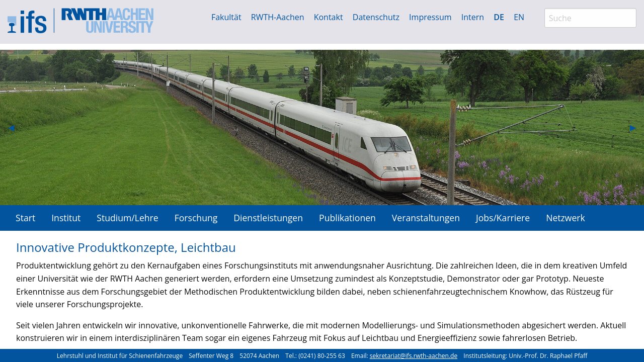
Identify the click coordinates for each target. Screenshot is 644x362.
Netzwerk (566, 218)
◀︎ (15, 127)
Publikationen (347, 218)
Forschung (196, 218)
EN (519, 17)
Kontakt (329, 17)
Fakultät (226, 17)
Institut (66, 218)
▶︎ (637, 127)
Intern (473, 17)
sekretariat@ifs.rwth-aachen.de (414, 356)
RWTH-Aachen (278, 17)
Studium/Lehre (127, 218)
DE (499, 17)
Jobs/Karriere (503, 218)
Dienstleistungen (268, 218)
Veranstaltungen (426, 218)
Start (25, 218)
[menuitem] (25, 218)
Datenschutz (376, 17)
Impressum (430, 17)
